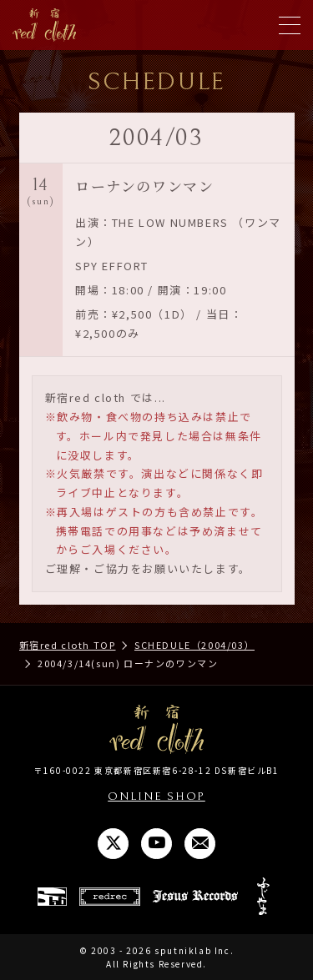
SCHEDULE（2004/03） (194, 645)
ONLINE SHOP (156, 797)
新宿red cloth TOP (68, 645)
